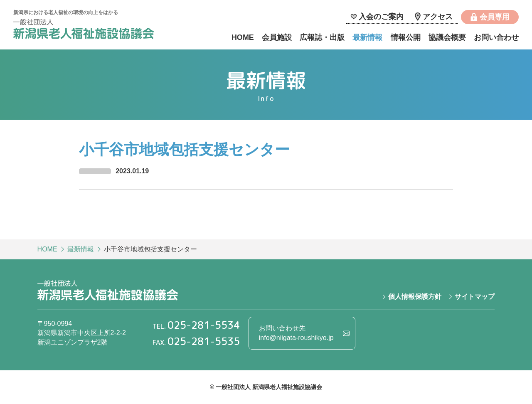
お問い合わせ (496, 37)
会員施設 (277, 37)
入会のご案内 (381, 17)
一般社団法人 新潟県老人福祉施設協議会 (84, 30)
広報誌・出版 (322, 37)
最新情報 (367, 37)
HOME (243, 37)
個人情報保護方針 (415, 297)
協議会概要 (447, 37)
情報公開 (406, 37)
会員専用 (495, 17)
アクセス (438, 17)
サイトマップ (475, 297)
